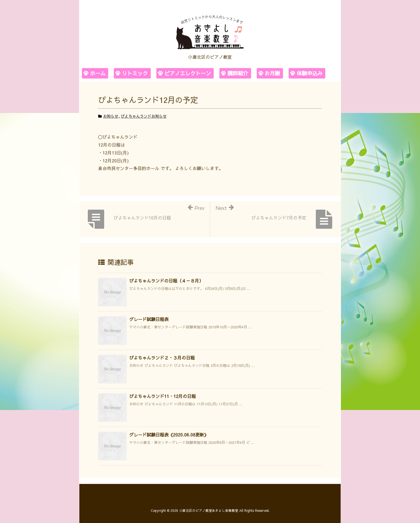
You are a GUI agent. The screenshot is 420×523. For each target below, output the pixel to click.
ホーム (98, 73)
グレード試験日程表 (149, 319)
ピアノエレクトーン (188, 73)
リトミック (135, 73)
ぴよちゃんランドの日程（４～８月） (166, 281)
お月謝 (272, 73)
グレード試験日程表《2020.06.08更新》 (169, 435)
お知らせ (111, 116)
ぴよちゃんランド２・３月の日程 (162, 358)
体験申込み (310, 73)
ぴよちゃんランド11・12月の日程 (163, 396)
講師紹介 (238, 73)
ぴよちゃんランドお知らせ (144, 116)
